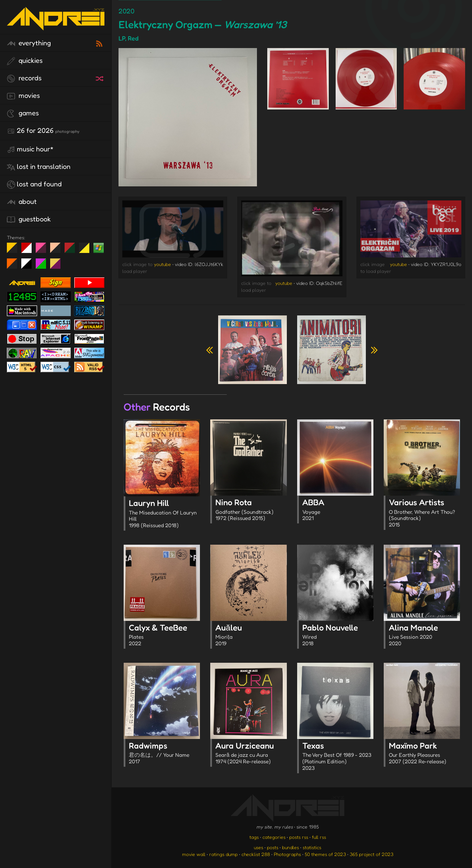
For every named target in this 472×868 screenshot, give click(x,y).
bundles (290, 847)
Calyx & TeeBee (164, 636)
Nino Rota (251, 510)
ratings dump (223, 854)
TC (58, 266)
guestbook (29, 219)
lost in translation (39, 167)
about (22, 202)
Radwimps (164, 754)
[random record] (100, 78)
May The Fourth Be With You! (87, 251)
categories (274, 837)
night (15, 251)
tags (254, 837)
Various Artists (424, 514)
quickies (25, 61)
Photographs (287, 854)
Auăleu (251, 636)
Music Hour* (30, 149)
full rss (319, 837)
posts (273, 847)
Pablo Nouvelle (338, 636)
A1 (43, 266)
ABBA (338, 510)
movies (23, 96)
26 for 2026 (43, 131)
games (23, 113)
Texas (338, 757)
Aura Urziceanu (251, 754)
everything (29, 43)
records (24, 78)
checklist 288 (256, 854)
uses (259, 847)
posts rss (299, 837)
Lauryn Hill (164, 514)
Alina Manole (424, 636)
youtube (162, 264)
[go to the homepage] (56, 26)
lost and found (34, 184)
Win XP (99, 248)
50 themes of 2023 (325, 854)
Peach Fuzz (58, 251)
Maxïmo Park (424, 754)
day (29, 251)
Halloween (15, 266)
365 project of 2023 (372, 854)
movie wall (194, 854)
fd (43, 251)
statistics (312, 847)
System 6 (29, 266)
